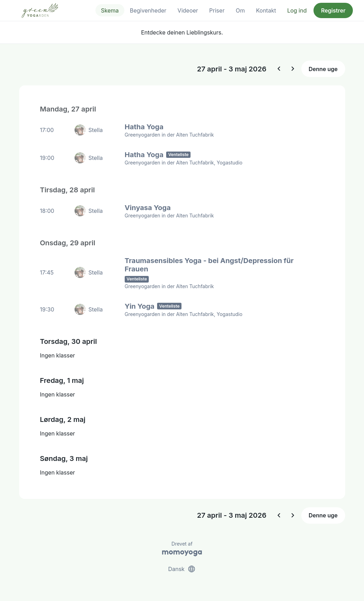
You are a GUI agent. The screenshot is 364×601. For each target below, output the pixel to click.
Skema (110, 10)
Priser (217, 10)
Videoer (188, 10)
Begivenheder (148, 10)
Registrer (333, 10)
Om (240, 10)
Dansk (182, 569)
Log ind (297, 10)
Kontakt (266, 10)
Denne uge (323, 69)
